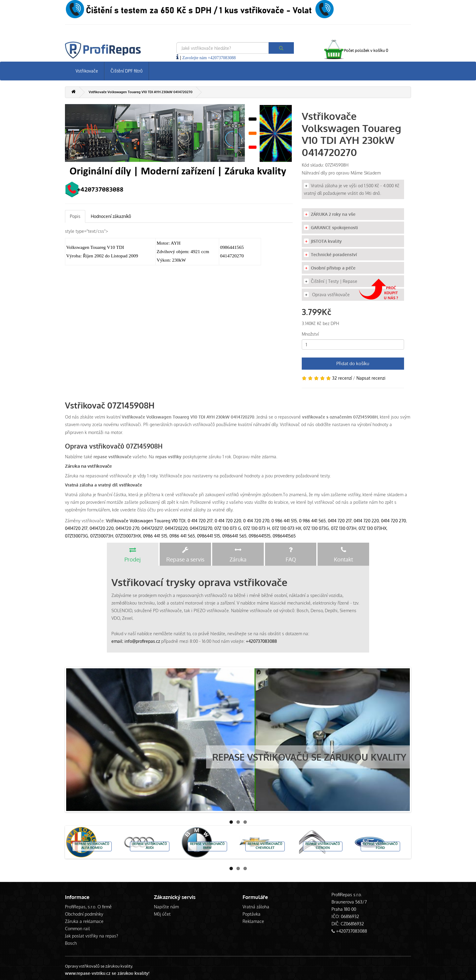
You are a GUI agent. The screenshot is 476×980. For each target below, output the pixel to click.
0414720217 (152, 528)
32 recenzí (342, 378)
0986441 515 (209, 536)
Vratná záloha (256, 907)
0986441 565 (234, 536)
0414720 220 (102, 528)
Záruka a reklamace (84, 921)
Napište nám (166, 907)
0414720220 (176, 528)
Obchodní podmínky (84, 914)
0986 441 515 (155, 536)
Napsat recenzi (371, 378)
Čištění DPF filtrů (127, 71)
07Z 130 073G (316, 528)
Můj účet (162, 914)
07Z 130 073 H (257, 528)
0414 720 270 (393, 521)
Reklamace (253, 921)
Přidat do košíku (353, 363)
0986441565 (284, 536)
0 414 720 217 (200, 521)
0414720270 (201, 528)
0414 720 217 (340, 521)
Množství (310, 334)
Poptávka (252, 914)
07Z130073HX (128, 536)
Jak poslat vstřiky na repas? (92, 936)
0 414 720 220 (228, 521)
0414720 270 (127, 528)
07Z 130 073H (344, 528)
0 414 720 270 (256, 521)
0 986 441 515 (284, 521)
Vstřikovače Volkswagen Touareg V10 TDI (146, 521)
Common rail (77, 929)
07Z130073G (76, 536)
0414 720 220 (366, 521)
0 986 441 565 (312, 521)
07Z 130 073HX (372, 528)
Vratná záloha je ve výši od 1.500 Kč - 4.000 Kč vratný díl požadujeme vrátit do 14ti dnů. (352, 189)
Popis (75, 216)
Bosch (71, 943)
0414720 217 (76, 528)
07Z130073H (102, 536)
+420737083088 (261, 641)
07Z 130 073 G (228, 528)
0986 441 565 (182, 536)
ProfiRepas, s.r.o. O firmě (88, 907)
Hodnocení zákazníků (111, 216)
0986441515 (260, 536)
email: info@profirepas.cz (136, 641)
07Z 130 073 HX (287, 528)
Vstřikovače (87, 71)
